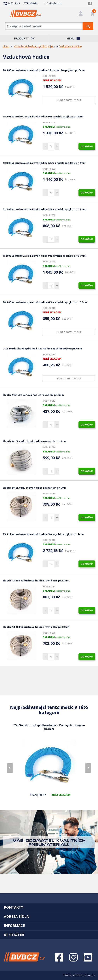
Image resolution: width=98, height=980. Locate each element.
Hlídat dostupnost (69, 100)
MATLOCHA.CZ (87, 975)
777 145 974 (30, 3)
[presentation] (10, 768)
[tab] (49, 907)
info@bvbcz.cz (53, 3)
